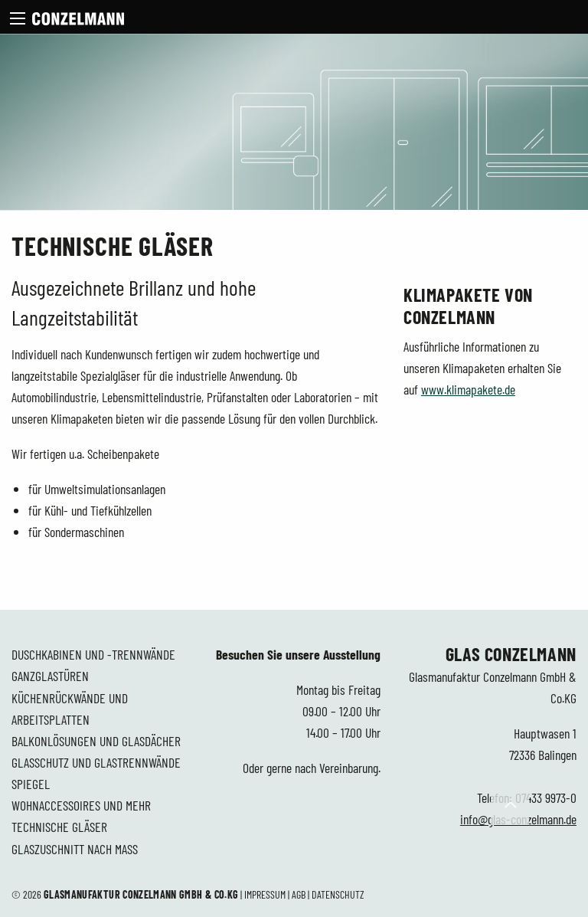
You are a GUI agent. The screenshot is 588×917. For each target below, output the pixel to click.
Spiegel (31, 784)
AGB (299, 894)
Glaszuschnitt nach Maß (75, 849)
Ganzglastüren (50, 676)
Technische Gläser (59, 827)
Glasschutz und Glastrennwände (96, 762)
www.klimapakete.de (468, 389)
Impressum (265, 894)
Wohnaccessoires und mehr (81, 805)
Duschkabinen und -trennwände (93, 654)
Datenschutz (338, 894)
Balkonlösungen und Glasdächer (96, 741)
